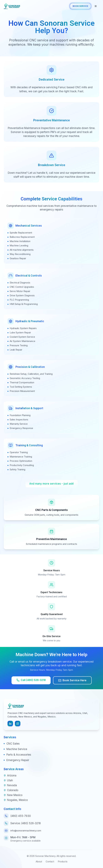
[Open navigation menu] (96, 6)
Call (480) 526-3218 (31, 680)
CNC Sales (13, 744)
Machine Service (17, 749)
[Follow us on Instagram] (18, 724)
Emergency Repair (18, 760)
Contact (50, 861)
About (39, 861)
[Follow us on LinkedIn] (10, 724)
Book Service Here (72, 680)
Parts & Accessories (19, 755)
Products (63, 861)
